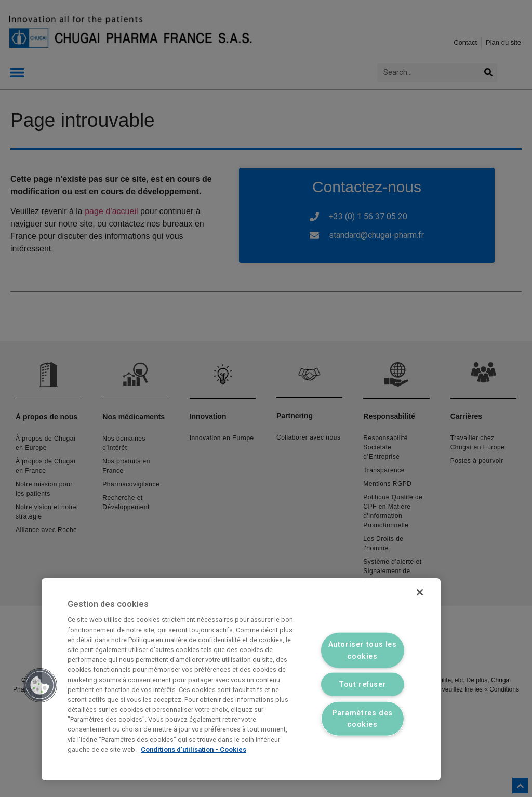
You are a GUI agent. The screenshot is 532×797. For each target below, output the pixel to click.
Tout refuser (362, 685)
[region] (241, 679)
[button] (40, 685)
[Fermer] (419, 593)
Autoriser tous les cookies (363, 650)
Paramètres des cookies (362, 719)
